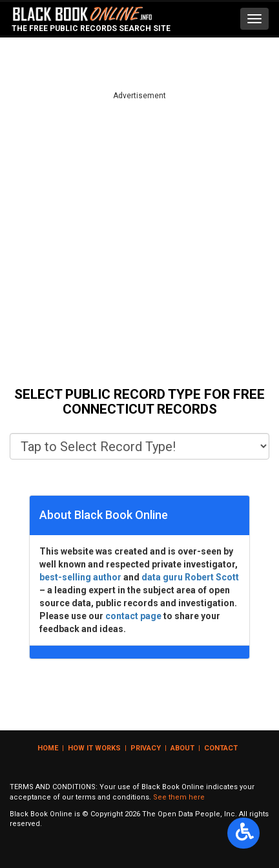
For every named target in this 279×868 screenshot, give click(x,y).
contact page (133, 616)
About (182, 748)
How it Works (94, 748)
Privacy (146, 748)
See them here (179, 797)
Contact (221, 748)
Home (48, 748)
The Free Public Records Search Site (91, 28)
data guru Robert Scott (190, 577)
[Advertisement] (139, 241)
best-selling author (80, 577)
